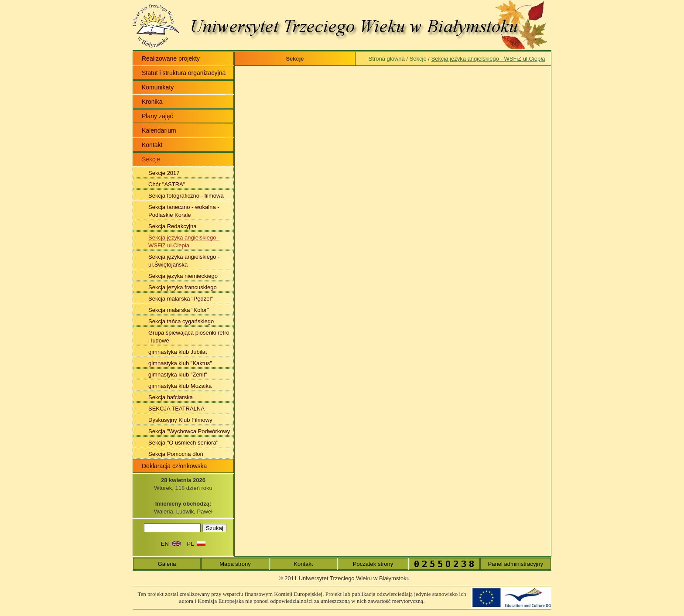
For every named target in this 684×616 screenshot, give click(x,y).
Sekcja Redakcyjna (173, 226)
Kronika (152, 102)
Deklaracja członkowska (174, 466)
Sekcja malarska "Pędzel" (181, 299)
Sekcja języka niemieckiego (183, 276)
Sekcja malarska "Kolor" (179, 310)
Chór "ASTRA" (167, 184)
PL (197, 544)
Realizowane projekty (171, 58)
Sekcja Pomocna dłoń (176, 454)
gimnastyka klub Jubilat (178, 352)
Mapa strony (235, 564)
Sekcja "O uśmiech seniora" (183, 443)
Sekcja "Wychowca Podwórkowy (189, 431)
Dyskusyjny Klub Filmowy (180, 420)
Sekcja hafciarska (171, 397)
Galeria (167, 564)
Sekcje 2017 (164, 173)
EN (171, 544)
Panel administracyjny (516, 564)
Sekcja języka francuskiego (183, 287)
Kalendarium (159, 130)
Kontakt (152, 145)
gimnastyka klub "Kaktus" (180, 363)
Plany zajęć (157, 116)
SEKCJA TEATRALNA (176, 409)
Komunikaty (158, 87)
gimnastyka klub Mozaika (180, 386)
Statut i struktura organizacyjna (184, 73)
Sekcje (418, 59)
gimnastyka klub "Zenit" (178, 375)
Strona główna (387, 59)
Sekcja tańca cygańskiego (181, 321)
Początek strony (373, 564)
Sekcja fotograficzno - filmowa (186, 196)
